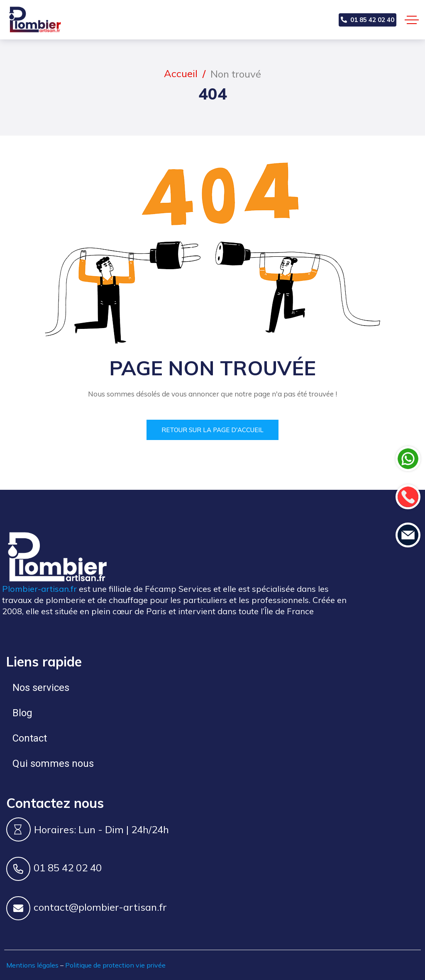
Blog (22, 713)
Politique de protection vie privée (115, 965)
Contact (30, 738)
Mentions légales (32, 965)
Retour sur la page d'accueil (212, 430)
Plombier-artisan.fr (39, 589)
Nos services (41, 688)
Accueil (181, 73)
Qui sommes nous (53, 764)
